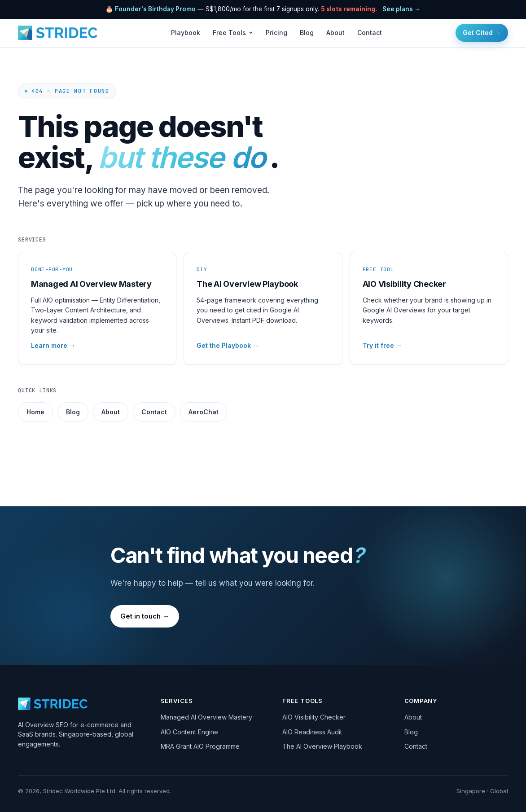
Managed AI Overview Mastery (206, 717)
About (335, 33)
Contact (370, 33)
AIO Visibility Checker (314, 717)
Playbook (186, 33)
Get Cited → (482, 33)
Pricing (276, 33)
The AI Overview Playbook (322, 746)
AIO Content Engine (189, 732)
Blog (307, 33)
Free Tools (233, 33)
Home (35, 412)
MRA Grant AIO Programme (200, 746)
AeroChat (204, 412)
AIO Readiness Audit (312, 732)
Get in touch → (145, 616)
